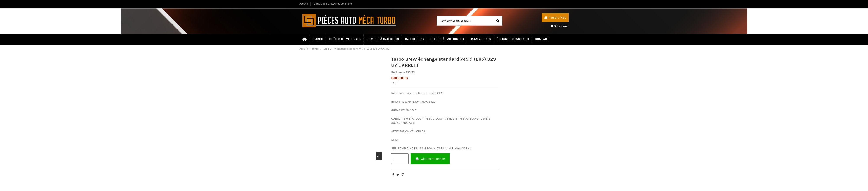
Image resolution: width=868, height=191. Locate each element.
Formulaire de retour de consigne (332, 4)
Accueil (304, 4)
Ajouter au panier (430, 159)
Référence (398, 72)
